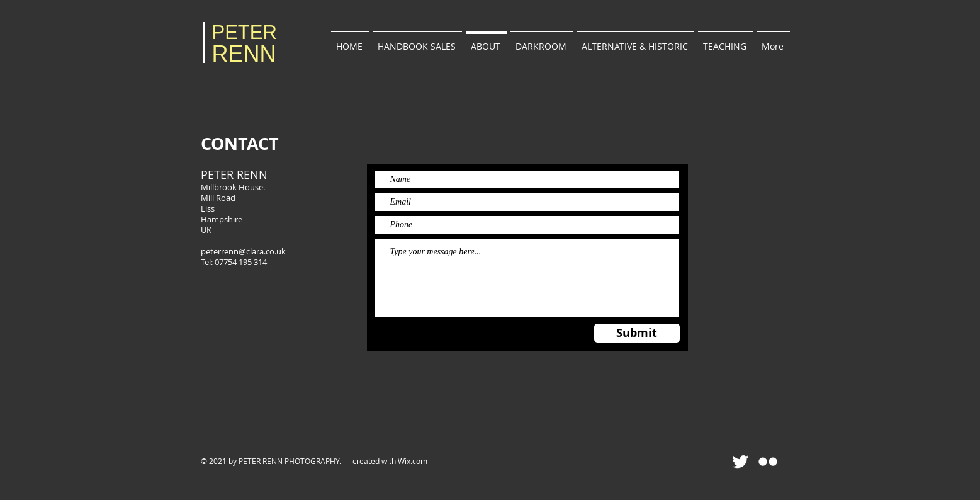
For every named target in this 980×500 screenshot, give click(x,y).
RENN (244, 54)
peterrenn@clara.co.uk (243, 251)
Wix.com (413, 461)
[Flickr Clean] (768, 462)
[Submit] (637, 333)
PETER (245, 32)
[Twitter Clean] (740, 462)
